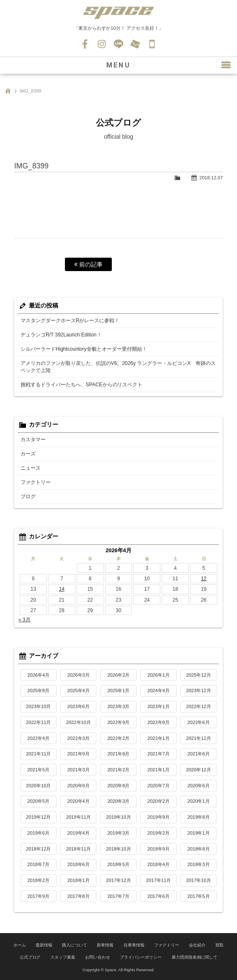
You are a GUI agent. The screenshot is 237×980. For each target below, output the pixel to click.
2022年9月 (118, 722)
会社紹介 (197, 945)
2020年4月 (79, 801)
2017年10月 (198, 880)
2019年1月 (199, 833)
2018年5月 (118, 864)
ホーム (20, 945)
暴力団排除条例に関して (195, 957)
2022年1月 (158, 738)
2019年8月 (199, 817)
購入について (75, 945)
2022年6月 (199, 722)
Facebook (85, 44)
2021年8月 (118, 754)
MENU (118, 65)
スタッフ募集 (63, 957)
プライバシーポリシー (141, 957)
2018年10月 (118, 849)
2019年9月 (158, 817)
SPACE (118, 13)
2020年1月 (199, 801)
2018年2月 (38, 880)
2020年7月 (158, 786)
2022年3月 (79, 738)
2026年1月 (158, 675)
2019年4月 (79, 833)
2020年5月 (38, 801)
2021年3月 (79, 770)
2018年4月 (158, 864)
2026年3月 (79, 675)
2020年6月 (199, 786)
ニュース (31, 468)
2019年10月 (118, 817)
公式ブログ (30, 957)
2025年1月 (118, 690)
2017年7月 (118, 896)
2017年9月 (38, 896)
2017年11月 (158, 880)
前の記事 (88, 264)
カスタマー (33, 440)
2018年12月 (38, 849)
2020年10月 (38, 786)
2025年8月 (38, 690)
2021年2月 (118, 770)
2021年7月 (158, 754)
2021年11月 (38, 754)
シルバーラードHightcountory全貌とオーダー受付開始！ (84, 349)
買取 (219, 945)
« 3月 (24, 620)
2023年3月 (118, 706)
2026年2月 (118, 675)
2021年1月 (158, 770)
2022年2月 (118, 738)
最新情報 (44, 945)
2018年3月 (199, 864)
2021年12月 (198, 738)
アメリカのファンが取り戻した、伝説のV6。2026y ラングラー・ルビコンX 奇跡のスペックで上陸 (118, 367)
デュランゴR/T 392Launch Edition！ (61, 335)
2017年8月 (79, 896)
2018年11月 (79, 849)
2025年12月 (198, 675)
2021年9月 (79, 754)
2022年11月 (38, 722)
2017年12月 (118, 880)
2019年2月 (158, 833)
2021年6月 (199, 754)
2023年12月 (198, 690)
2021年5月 (38, 770)
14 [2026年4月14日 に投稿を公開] (62, 589)
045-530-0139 (152, 44)
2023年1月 (158, 706)
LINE (118, 44)
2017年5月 (199, 896)
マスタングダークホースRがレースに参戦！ (70, 321)
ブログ (28, 496)
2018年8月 (199, 849)
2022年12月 (198, 706)
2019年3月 (118, 833)
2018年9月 (158, 849)
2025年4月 (79, 690)
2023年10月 (38, 706)
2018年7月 (38, 864)
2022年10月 (79, 722)
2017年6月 (158, 896)
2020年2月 (158, 801)
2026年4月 (38, 675)
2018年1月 (79, 880)
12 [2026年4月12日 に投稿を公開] (204, 579)
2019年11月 (79, 817)
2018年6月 (79, 864)
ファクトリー (36, 482)
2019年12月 (38, 817)
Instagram (102, 44)
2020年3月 (118, 801)
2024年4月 (158, 690)
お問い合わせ (135, 44)
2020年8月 (118, 786)
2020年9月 (79, 786)
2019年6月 (38, 833)
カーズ (28, 454)
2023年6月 (79, 706)
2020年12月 (198, 770)
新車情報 (105, 945)
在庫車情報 (134, 945)
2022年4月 (38, 738)
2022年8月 (158, 722)
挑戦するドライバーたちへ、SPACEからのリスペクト (81, 385)
